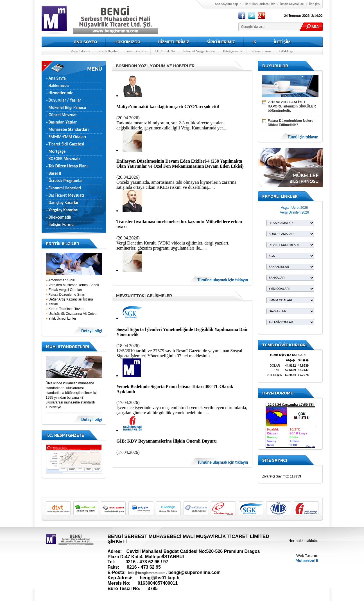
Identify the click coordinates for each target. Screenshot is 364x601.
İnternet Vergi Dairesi (199, 51)
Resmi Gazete (136, 51)
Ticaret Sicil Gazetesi (66, 144)
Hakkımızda (59, 86)
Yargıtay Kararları (64, 210)
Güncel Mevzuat (63, 115)
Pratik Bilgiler (108, 51)
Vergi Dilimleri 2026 (294, 212)
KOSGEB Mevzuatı (64, 159)
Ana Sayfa (57, 78)
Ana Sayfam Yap (226, 4)
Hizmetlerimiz (61, 93)
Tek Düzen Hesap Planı (68, 166)
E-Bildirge (286, 51)
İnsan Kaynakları (292, 4)
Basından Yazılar (63, 122)
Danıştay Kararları (64, 203)
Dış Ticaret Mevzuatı (66, 195)
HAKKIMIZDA (127, 42)
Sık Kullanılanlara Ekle (260, 4)
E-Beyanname (261, 51)
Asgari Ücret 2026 (294, 208)
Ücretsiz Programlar (66, 181)
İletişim (314, 4)
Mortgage (57, 151)
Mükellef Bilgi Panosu (67, 107)
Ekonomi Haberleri (65, 188)
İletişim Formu (61, 225)
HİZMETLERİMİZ (173, 42)
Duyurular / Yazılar (65, 100)
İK (254, 42)
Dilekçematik (233, 51)
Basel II (55, 173)
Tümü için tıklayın (303, 137)
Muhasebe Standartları (69, 129)
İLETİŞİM (282, 42)
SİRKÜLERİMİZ (221, 42)
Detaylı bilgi (91, 331)
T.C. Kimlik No (165, 51)
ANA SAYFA (85, 42)
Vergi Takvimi (80, 51)
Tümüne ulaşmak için (223, 280)
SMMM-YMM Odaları (67, 137)
